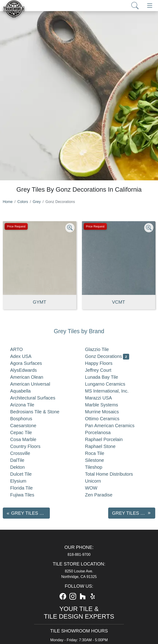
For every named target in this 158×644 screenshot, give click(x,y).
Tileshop (98, 467)
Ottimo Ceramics (108, 419)
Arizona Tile (28, 405)
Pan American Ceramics (115, 426)
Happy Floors (104, 363)
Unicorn (98, 481)
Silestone (99, 460)
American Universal (35, 384)
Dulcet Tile (26, 474)
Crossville (25, 453)
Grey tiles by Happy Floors (134, 513)
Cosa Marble (28, 439)
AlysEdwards (28, 370)
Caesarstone (28, 426)
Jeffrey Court (104, 370)
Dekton (22, 467)
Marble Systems (107, 405)
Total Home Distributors (114, 474)
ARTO (21, 349)
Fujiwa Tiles (27, 495)
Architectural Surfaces (38, 398)
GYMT (39, 302)
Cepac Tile (26, 432)
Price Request (16, 226)
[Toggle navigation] (150, 6)
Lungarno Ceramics (110, 384)
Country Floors (31, 446)
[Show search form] (135, 6)
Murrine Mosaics (107, 412)
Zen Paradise (103, 495)
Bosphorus (26, 419)
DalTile (23, 460)
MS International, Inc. (113, 391)
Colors (23, 202)
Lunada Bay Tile (107, 377)
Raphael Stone (105, 446)
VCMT (118, 302)
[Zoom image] (70, 228)
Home (8, 202)
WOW (96, 488)
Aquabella (25, 391)
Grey (37, 202)
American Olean (32, 377)
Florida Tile (27, 488)
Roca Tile (99, 453)
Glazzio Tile (103, 349)
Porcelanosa (103, 432)
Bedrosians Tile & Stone (40, 412)
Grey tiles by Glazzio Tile (30, 513)
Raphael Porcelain (109, 439)
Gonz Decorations (107, 356)
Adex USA (25, 356)
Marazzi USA (103, 398)
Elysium (23, 481)
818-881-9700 (79, 555)
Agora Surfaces (31, 363)
